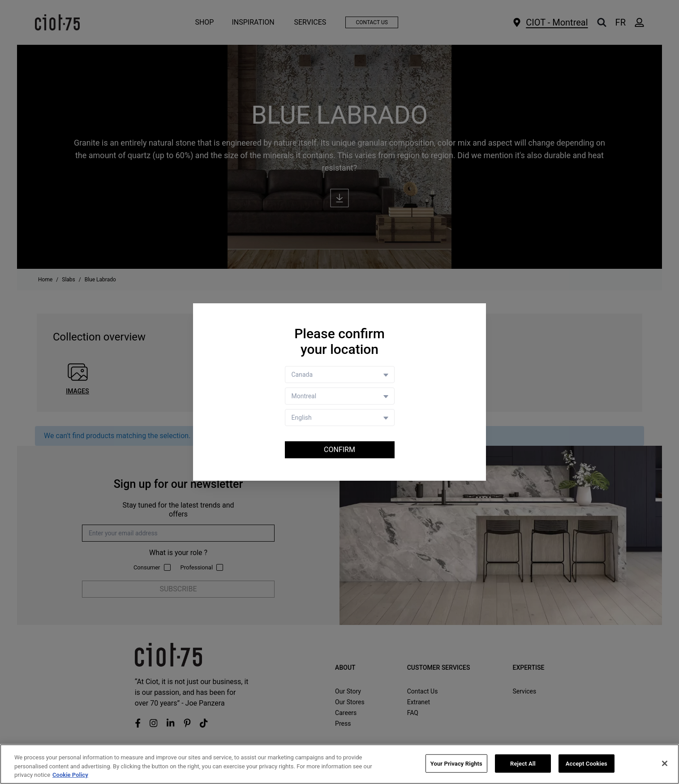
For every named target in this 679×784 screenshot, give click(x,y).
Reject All (523, 763)
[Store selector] (340, 396)
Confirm (339, 450)
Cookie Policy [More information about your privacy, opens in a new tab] (70, 775)
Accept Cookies (587, 763)
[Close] (665, 763)
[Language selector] (340, 418)
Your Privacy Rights (456, 763)
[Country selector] (340, 375)
